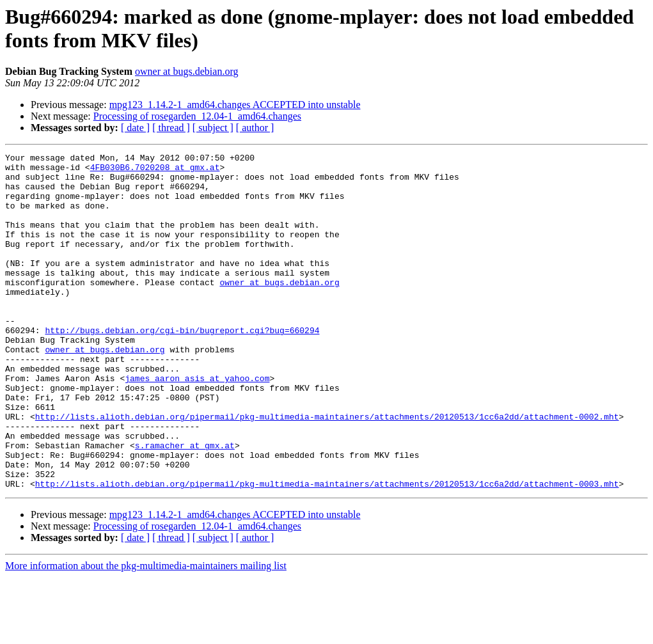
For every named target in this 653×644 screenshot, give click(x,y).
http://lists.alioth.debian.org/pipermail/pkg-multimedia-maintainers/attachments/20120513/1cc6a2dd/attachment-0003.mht (327, 551)
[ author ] (255, 128)
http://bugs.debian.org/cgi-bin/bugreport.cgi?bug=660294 (182, 366)
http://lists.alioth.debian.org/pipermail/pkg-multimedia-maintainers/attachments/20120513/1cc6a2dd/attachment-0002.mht (327, 470)
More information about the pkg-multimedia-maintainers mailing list (146, 633)
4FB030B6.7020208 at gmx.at (155, 171)
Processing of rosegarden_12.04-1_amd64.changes (197, 116)
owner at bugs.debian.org (186, 71)
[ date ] (135, 128)
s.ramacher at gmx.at (185, 505)
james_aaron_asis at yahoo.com (197, 424)
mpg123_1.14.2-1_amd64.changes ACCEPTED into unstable (235, 105)
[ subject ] (213, 128)
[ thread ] (171, 128)
